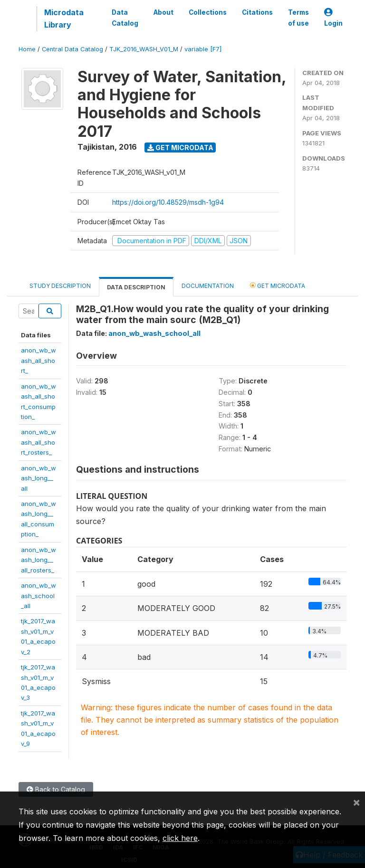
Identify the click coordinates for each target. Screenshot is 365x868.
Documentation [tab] (208, 286)
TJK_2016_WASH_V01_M (144, 49)
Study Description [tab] (60, 286)
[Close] (356, 802)
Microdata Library (64, 19)
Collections (208, 12)
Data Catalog (125, 18)
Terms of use (298, 18)
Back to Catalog (56, 789)
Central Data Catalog (72, 49)
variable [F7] (203, 49)
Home (27, 49)
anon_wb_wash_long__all (38, 478)
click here (180, 838)
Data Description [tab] (136, 287)
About (163, 12)
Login (333, 18)
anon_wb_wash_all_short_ (38, 360)
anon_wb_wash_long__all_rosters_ (38, 560)
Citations (257, 12)
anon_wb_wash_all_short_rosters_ (38, 442)
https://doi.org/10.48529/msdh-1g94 (168, 202)
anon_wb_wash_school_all (38, 596)
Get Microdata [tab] (278, 285)
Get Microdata (180, 148)
